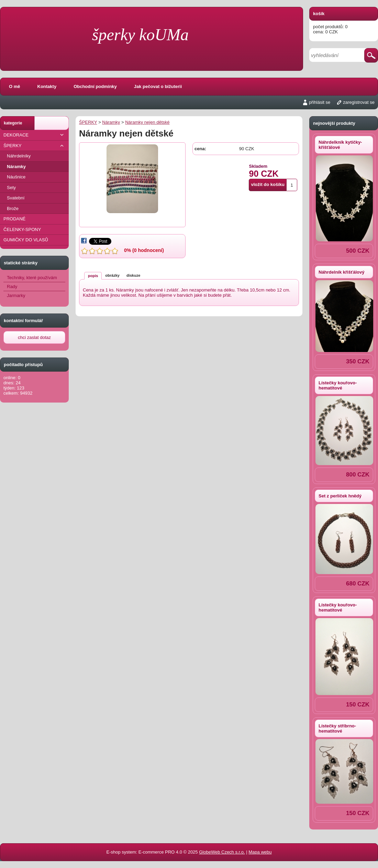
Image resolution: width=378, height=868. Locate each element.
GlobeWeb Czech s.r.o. (222, 852)
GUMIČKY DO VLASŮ (26, 240)
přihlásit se (320, 102)
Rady (12, 287)
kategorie (13, 123)
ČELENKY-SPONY (22, 229)
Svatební (16, 198)
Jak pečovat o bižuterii (158, 86)
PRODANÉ (14, 219)
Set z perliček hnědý (340, 496)
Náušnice (16, 177)
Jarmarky (16, 295)
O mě (15, 86)
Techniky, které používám (32, 278)
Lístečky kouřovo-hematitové (338, 385)
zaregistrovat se (359, 102)
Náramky (16, 167)
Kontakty (47, 86)
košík (319, 14)
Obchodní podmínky (95, 86)
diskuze (133, 275)
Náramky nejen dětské (147, 122)
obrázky (112, 275)
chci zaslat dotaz (34, 337)
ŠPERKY (34, 146)
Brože (13, 208)
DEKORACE (34, 135)
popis (93, 276)
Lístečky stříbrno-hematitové (337, 728)
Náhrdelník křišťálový (341, 272)
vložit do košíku (268, 184)
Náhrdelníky (19, 156)
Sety (11, 188)
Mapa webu (260, 852)
